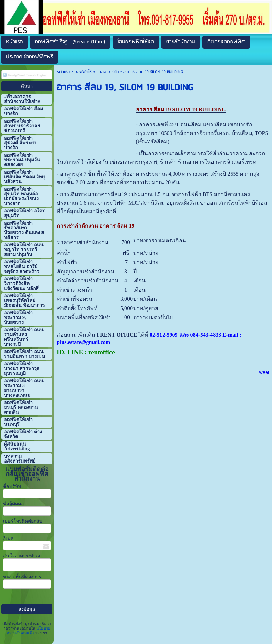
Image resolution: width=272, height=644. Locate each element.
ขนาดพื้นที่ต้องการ (22, 577)
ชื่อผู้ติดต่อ (13, 504)
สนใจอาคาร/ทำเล (22, 556)
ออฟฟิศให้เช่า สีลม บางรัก (97, 72)
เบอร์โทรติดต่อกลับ (23, 521)
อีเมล (8, 538)
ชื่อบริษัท (12, 486)
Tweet (263, 372)
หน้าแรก (63, 72)
